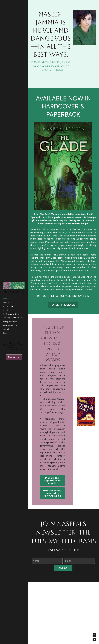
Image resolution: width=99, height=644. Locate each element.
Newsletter (14, 357)
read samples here (63, 583)
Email (68, 594)
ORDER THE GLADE (63, 337)
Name (36, 594)
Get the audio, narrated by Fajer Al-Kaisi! (52, 526)
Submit (63, 601)
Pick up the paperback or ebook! (52, 513)
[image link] (63, 198)
